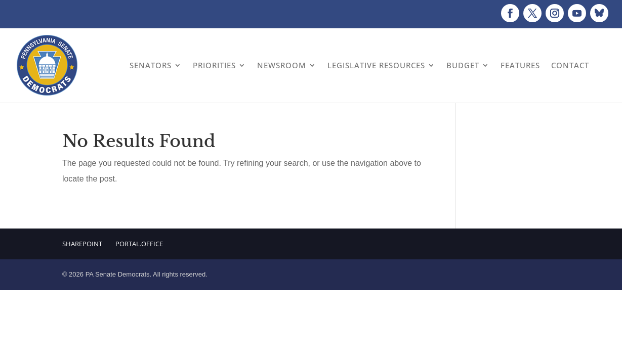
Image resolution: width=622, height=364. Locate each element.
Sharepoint (82, 244)
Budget (463, 65)
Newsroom (282, 65)
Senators (151, 65)
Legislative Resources (376, 65)
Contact (570, 65)
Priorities (214, 65)
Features (520, 65)
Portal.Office (139, 244)
